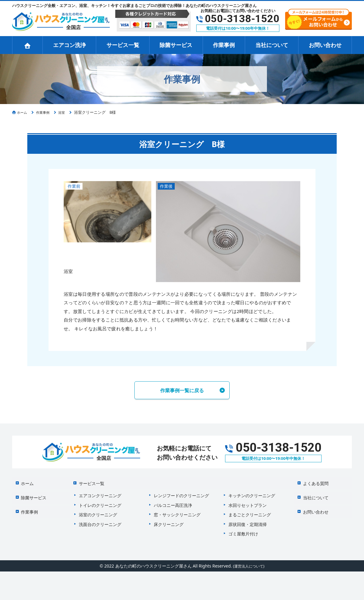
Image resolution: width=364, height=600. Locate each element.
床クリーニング (169, 521)
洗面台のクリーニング (100, 521)
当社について (272, 45)
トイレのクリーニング (100, 502)
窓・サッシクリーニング (177, 511)
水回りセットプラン (248, 502)
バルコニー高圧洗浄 (173, 502)
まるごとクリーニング (250, 511)
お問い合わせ (325, 45)
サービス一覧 (123, 45)
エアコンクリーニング (100, 492)
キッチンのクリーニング (252, 492)
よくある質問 (313, 482)
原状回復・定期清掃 (248, 521)
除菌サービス (176, 45)
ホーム (25, 482)
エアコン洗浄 (69, 45)
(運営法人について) (248, 563)
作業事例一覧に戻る (182, 391)
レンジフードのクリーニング (181, 492)
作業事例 (224, 45)
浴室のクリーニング (98, 511)
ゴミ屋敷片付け (243, 530)
